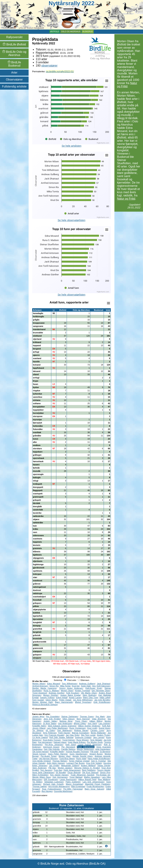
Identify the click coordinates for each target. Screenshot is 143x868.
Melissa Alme (66, 721)
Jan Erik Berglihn (102, 700)
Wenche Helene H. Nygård (87, 768)
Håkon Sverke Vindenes (89, 726)
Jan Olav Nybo (73, 735)
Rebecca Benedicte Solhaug (45, 704)
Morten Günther (51, 695)
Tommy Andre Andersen (71, 688)
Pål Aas (52, 768)
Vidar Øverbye (99, 719)
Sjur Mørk (100, 716)
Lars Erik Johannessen (93, 782)
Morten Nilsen (39, 684)
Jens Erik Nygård (52, 719)
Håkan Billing (96, 721)
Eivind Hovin (104, 728)
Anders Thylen (104, 735)
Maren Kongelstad (74, 784)
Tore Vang (92, 723)
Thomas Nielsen (60, 761)
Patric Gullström (73, 782)
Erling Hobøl (62, 698)
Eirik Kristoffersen (102, 702)
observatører (49, 66)
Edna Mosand (53, 684)
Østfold (55, 32)
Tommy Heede (104, 770)
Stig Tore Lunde (88, 735)
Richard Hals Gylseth (53, 784)
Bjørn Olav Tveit (90, 698)
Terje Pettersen (50, 733)
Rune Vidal (81, 759)
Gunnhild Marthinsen (63, 791)
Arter (14, 73)
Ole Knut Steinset (90, 772)
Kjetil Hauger (64, 733)
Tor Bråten (37, 782)
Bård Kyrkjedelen (40, 775)
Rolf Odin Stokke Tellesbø (61, 737)
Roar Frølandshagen (52, 789)
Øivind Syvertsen (83, 702)
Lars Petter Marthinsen (57, 728)
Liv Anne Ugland (40, 737)
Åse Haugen (47, 791)
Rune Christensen (77, 728)
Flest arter (70, 680)
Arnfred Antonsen (40, 686)
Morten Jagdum (65, 768)
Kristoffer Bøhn (39, 726)
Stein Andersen (39, 768)
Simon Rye (105, 772)
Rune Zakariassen (86, 747)
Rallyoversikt (14, 37)
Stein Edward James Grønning (62, 726)
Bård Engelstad (78, 786)
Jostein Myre (38, 716)
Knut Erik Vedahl (94, 763)
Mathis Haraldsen (92, 777)
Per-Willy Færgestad (73, 789)
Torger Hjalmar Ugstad (79, 761)
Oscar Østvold (74, 772)
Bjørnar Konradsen (80, 733)
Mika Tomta (65, 686)
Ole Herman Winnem (48, 759)
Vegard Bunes (96, 754)
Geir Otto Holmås (52, 749)
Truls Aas (58, 770)
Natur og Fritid (127, 85)
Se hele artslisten (71, 146)
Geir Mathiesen (64, 730)
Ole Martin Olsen (89, 693)
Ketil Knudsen (73, 693)
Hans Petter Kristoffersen (99, 759)
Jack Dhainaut (103, 684)
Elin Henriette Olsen (101, 691)
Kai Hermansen (45, 742)
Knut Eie (76, 686)
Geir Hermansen (60, 777)
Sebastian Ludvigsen (54, 782)
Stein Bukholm (89, 695)
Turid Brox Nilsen (67, 759)
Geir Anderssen (65, 723)
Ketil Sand (70, 745)
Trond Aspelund (40, 693)
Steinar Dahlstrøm (70, 716)
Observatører (14, 80)
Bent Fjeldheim (89, 770)
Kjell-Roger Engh (94, 688)
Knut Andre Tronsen (52, 740)
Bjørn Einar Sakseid (94, 789)
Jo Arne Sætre (50, 723)
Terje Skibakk (96, 740)
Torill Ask (106, 726)
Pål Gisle (94, 752)
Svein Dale (86, 686)
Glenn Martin (51, 700)
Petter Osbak (65, 700)
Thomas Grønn (87, 716)
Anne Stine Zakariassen (43, 772)
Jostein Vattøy (50, 721)
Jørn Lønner (99, 737)
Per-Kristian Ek (103, 775)
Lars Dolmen (104, 723)
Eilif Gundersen (51, 779)
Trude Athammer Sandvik (82, 775)
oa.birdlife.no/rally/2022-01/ (60, 71)
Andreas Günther (56, 693)
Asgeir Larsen (75, 698)
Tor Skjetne (38, 730)
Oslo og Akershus (71, 32)
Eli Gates (50, 730)
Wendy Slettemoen (85, 749)
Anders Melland (88, 765)
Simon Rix (54, 686)
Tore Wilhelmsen (69, 684)
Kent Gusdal (38, 700)
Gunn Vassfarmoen (78, 754)
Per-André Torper (49, 756)
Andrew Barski (81, 730)
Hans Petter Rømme (58, 754)
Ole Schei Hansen (40, 752)
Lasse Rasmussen (68, 779)
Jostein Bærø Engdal (70, 695)
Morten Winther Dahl (42, 702)
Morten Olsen (67, 691)
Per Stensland (68, 747)
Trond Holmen (69, 740)
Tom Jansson (46, 770)
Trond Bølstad (76, 777)
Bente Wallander (98, 733)
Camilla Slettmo (68, 749)
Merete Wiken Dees (41, 777)
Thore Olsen (81, 721)
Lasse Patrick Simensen (90, 745)
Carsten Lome (97, 730)
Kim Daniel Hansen (59, 775)
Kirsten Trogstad (82, 691)
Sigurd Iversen (39, 754)
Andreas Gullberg (87, 684)
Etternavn (83, 680)
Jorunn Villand (39, 728)
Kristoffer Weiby (57, 752)
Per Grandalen (53, 716)
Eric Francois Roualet (54, 735)
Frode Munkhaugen (95, 786)
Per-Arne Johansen (54, 745)
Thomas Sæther (40, 786)
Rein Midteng (104, 779)
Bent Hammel (83, 719)
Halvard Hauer (60, 742)
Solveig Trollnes (47, 698)
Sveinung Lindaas (83, 737)
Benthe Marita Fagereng (44, 688)
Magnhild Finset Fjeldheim (98, 784)
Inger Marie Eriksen (77, 742)
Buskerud (88, 32)
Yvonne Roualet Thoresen (77, 752)
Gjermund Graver (51, 747)
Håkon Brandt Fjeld (87, 779)
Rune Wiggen (82, 740)
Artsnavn (37, 310)
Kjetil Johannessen (72, 770)
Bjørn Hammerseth (64, 702)
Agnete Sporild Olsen (83, 756)
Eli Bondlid (61, 772)
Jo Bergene (105, 752)
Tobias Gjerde (104, 765)
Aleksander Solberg (70, 765)
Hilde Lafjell (105, 698)
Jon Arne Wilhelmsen (83, 700)
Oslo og (14, 53)
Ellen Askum (68, 719)
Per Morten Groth (95, 742)
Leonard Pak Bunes (75, 763)
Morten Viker (65, 756)
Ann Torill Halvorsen (101, 686)
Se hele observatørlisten (71, 220)
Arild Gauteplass (103, 749)
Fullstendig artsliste (14, 86)
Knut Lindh (92, 728)
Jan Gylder (54, 765)
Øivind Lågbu (80, 723)
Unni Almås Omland (41, 761)
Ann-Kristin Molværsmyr (59, 786)
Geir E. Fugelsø (98, 761)
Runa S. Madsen (51, 691)
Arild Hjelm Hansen (56, 763)
